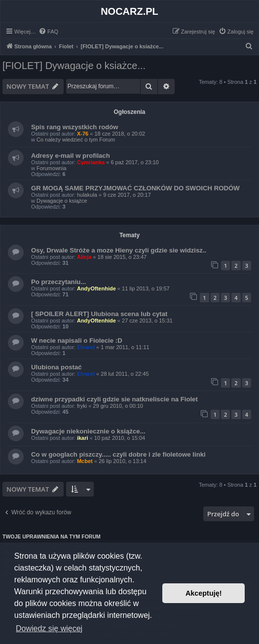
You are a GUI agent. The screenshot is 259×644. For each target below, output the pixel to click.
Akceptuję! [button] (204, 593)
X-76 (83, 134)
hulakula (87, 195)
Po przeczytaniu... (58, 282)
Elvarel (86, 347)
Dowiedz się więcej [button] (49, 628)
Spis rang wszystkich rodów (75, 127)
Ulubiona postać (56, 367)
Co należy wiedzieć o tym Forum (76, 140)
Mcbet (85, 461)
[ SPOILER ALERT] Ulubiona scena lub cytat (99, 314)
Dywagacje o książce (62, 201)
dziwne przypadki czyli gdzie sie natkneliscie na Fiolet (114, 399)
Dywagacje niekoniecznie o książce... (88, 431)
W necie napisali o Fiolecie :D (77, 340)
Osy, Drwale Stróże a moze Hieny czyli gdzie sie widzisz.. (119, 250)
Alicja (84, 257)
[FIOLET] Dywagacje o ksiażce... (74, 66)
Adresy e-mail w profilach (71, 156)
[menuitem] (48, 32)
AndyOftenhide (96, 288)
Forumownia (52, 168)
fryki (82, 406)
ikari (83, 438)
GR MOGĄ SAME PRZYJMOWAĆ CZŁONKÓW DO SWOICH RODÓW (135, 188)
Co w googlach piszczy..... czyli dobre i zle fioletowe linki (118, 454)
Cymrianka (91, 162)
